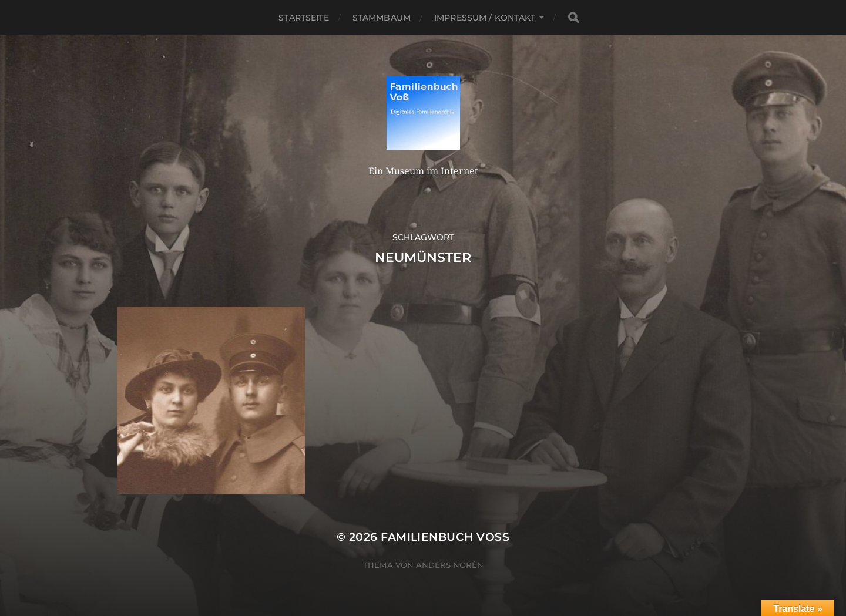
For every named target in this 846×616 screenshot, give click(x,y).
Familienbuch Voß (445, 537)
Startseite (303, 18)
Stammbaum (382, 18)
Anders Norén (450, 565)
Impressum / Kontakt (485, 18)
